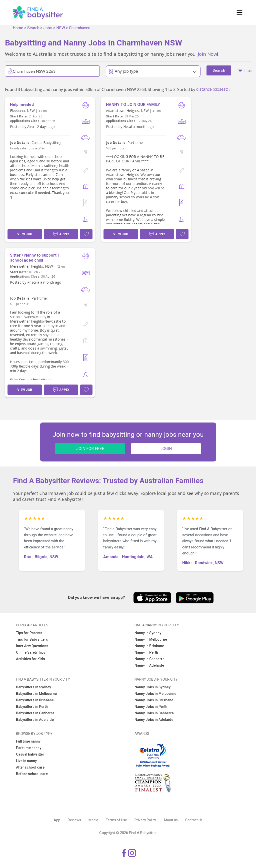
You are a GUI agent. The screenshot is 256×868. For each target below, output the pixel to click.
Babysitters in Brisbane (35, 700)
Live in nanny (26, 761)
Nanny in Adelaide (149, 665)
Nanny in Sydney (148, 633)
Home (18, 28)
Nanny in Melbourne (151, 639)
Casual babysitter (30, 754)
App (57, 820)
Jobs (48, 28)
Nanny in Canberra (149, 659)
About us (171, 820)
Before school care (32, 774)
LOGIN (166, 449)
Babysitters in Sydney (33, 687)
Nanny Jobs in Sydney (152, 687)
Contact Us (194, 820)
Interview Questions (32, 646)
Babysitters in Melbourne (36, 694)
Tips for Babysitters (32, 639)
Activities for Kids (30, 659)
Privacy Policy (145, 820)
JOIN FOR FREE (90, 449)
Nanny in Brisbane (149, 646)
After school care (30, 767)
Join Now (207, 54)
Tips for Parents (29, 633)
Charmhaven (80, 28)
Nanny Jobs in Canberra (154, 713)
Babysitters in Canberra (35, 713)
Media (93, 820)
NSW (61, 28)
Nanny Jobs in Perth (151, 707)
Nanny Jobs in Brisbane (154, 700)
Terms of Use (116, 820)
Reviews (74, 820)
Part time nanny (29, 748)
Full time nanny (28, 741)
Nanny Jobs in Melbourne (155, 694)
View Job (25, 234)
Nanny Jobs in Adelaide (154, 720)
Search (33, 28)
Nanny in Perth (146, 652)
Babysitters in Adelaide (35, 720)
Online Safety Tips (31, 652)
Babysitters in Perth (32, 707)
